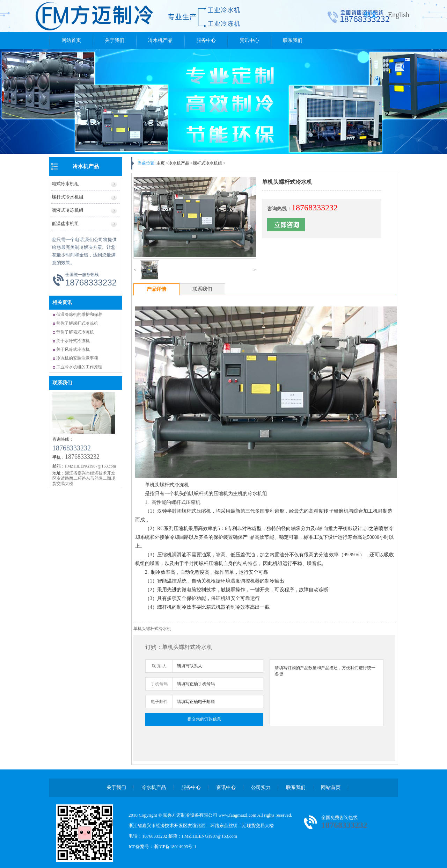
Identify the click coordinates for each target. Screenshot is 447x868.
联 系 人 (159, 666)
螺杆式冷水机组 (68, 197)
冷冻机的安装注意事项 (77, 358)
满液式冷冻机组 (68, 210)
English (399, 15)
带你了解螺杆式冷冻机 (77, 323)
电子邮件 (159, 702)
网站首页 (71, 40)
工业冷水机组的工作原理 (79, 367)
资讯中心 (249, 40)
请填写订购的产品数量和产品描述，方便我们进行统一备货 (327, 693)
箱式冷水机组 (65, 184)
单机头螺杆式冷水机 (152, 629)
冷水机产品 (160, 40)
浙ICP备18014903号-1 (175, 847)
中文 (371, 15)
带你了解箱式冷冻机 (75, 332)
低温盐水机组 (65, 223)
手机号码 (159, 684)
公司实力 (261, 787)
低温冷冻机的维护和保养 (79, 314)
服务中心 (206, 40)
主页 (161, 163)
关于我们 (115, 40)
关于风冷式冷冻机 (73, 349)
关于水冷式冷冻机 (73, 341)
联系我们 (293, 40)
